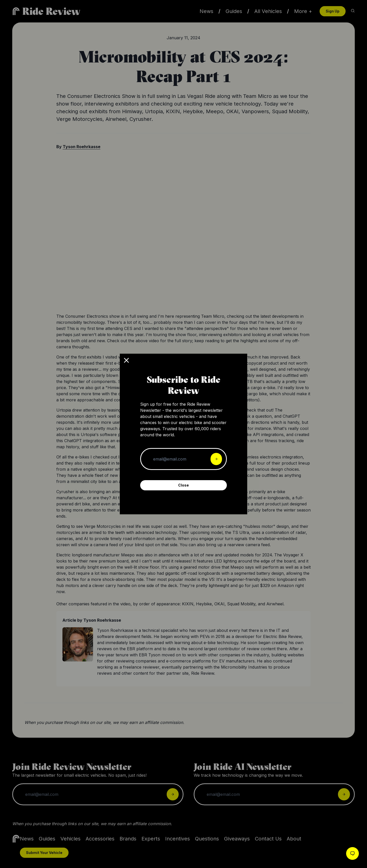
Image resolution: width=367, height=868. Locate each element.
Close (183, 485)
